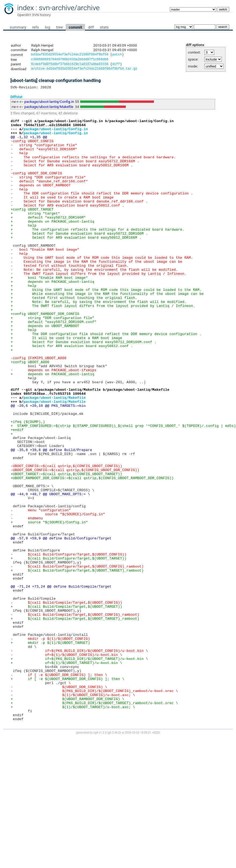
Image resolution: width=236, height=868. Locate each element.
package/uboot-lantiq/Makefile (49, 109)
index (25, 8)
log (47, 27)
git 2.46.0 (114, 855)
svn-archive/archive (69, 8)
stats (104, 27)
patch (117, 55)
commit (75, 27)
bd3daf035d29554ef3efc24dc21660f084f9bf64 (70, 55)
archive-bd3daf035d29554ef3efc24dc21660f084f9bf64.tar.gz (84, 71)
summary (18, 27)
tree (59, 27)
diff (91, 27)
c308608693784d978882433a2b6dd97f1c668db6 (70, 60)
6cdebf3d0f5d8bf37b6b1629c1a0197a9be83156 (70, 65)
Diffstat (16, 99)
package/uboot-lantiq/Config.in (49, 104)
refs (36, 27)
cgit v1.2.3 (100, 855)
